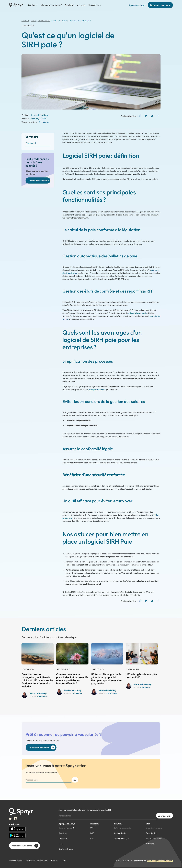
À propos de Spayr (67, 824)
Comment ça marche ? (52, 5)
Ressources (63, 838)
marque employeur (97, 389)
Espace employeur (137, 5)
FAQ (60, 844)
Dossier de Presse (66, 849)
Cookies (54, 860)
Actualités (150, 844)
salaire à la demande (137, 313)
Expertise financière (154, 828)
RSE (92, 838)
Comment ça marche (67, 828)
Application (14, 824)
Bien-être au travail (154, 838)
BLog (33, 21)
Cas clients (69, 5)
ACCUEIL (25, 21)
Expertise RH (44, 21)
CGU (64, 860)
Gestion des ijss (120, 833)
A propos (81, 5)
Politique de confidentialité (37, 860)
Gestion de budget (121, 838)
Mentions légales (16, 860)
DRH (92, 828)
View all (93, 636)
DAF (92, 833)
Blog (148, 824)
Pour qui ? (95, 824)
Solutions (118, 824)
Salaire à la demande (122, 828)
